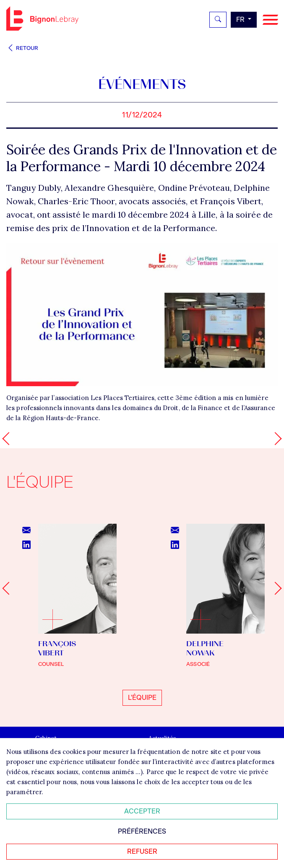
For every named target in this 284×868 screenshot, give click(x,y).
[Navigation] (270, 20)
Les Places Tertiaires (122, 398)
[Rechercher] (218, 20)
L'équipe (142, 698)
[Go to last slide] (9, 589)
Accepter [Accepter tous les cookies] (142, 811)
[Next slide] (275, 589)
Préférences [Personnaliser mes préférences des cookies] (142, 831)
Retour (22, 48)
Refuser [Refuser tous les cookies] (142, 851)
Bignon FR (42, 18)
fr (241, 19)
